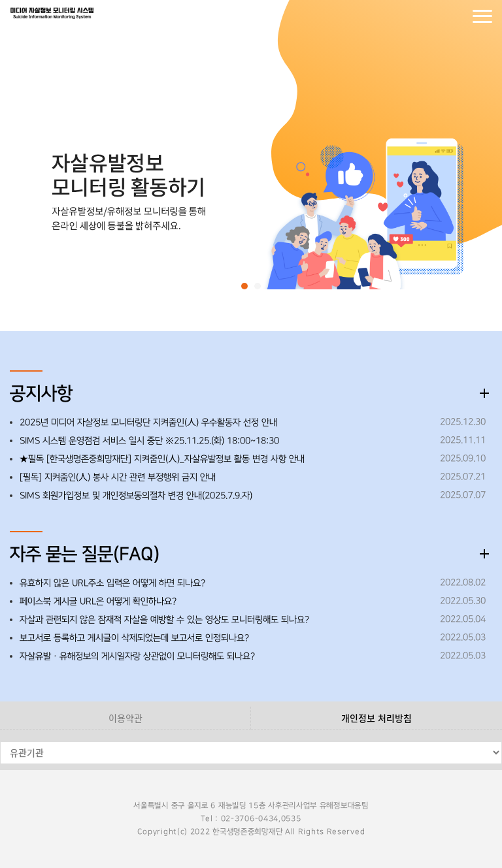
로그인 (430, 16)
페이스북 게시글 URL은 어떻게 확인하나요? (98, 602)
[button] (244, 286)
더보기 (484, 393)
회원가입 (456, 16)
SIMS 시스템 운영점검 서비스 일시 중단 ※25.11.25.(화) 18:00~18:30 (149, 441)
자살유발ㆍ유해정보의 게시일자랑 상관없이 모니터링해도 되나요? (137, 656)
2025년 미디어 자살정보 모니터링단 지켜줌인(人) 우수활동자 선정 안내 (148, 423)
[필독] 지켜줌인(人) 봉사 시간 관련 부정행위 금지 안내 (118, 477)
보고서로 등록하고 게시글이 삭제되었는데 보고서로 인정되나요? (134, 638)
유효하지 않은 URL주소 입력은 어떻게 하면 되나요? (112, 583)
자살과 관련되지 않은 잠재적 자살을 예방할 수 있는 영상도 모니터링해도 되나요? (164, 620)
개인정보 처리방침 (376, 718)
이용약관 (125, 718)
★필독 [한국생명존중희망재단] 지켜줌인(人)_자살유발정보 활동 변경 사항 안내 (162, 459)
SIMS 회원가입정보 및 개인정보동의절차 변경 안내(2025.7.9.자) (136, 496)
